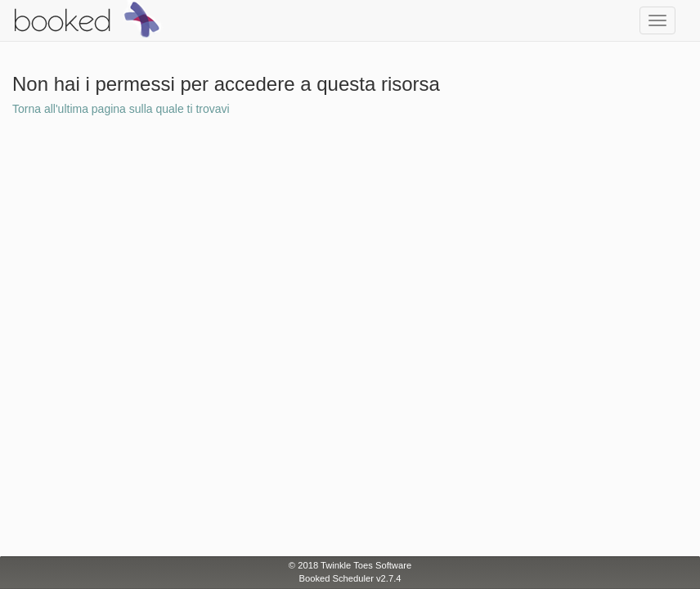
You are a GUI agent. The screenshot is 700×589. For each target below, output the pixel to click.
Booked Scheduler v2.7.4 (350, 578)
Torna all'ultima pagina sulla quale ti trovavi (121, 109)
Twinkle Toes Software (366, 565)
